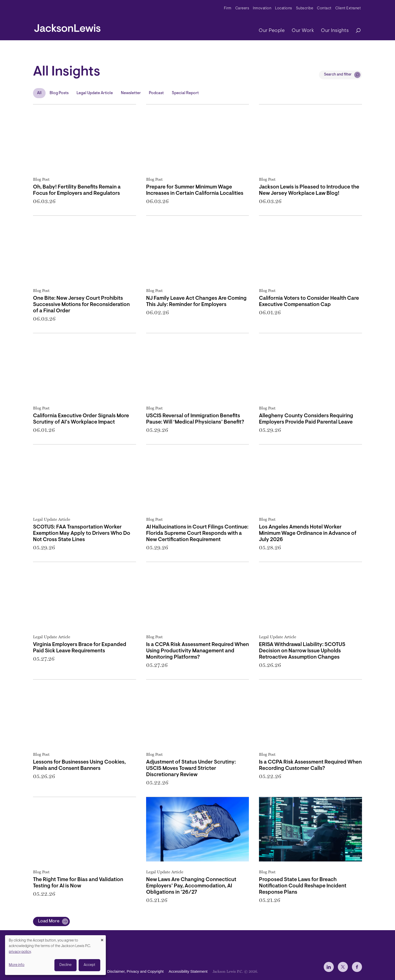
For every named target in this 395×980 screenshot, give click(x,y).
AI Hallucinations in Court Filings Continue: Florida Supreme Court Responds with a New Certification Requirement (197, 533)
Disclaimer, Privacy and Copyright (135, 971)
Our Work (303, 31)
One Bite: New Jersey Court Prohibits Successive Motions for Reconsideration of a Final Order (81, 305)
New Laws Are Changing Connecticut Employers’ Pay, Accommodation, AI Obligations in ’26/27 (191, 886)
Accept (89, 965)
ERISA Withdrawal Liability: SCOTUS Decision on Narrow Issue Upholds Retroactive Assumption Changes (302, 651)
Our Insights (335, 31)
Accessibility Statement (188, 971)
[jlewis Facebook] (357, 967)
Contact (324, 8)
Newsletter (131, 93)
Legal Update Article (95, 93)
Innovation (262, 8)
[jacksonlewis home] (67, 27)
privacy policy (20, 952)
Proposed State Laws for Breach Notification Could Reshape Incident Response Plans (303, 886)
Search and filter (338, 75)
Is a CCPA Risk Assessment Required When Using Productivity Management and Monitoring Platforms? (197, 651)
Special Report (185, 93)
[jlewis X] (343, 967)
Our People (272, 31)
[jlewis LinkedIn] (329, 967)
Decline (65, 965)
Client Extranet (348, 8)
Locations (284, 8)
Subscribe (305, 8)
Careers (242, 8)
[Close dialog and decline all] (102, 938)
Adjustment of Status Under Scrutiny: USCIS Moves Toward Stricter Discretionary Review (191, 768)
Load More (49, 921)
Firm (228, 8)
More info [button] (17, 965)
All (39, 93)
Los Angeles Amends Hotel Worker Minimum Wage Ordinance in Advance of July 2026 (308, 533)
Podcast (156, 93)
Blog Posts (59, 93)
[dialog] (55, 955)
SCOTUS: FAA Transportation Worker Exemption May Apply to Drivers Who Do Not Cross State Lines (82, 533)
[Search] (356, 31)
